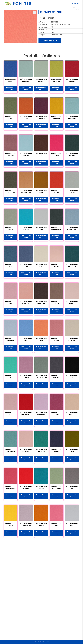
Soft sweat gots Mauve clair (26, 451)
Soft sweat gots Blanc (72, 525)
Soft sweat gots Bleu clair (26, 154)
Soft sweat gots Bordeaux (72, 80)
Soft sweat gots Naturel (41, 266)
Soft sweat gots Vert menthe (57, 488)
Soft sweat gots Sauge (11, 229)
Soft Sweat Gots (57, 35)
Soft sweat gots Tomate (26, 488)
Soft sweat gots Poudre (72, 414)
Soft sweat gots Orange (41, 525)
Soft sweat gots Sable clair (72, 340)
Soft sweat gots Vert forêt (72, 154)
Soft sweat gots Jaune (11, 525)
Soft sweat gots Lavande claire (41, 414)
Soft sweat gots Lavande (26, 377)
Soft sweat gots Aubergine (41, 117)
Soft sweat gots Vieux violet (11, 154)
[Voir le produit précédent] (74, 9)
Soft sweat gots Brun (41, 154)
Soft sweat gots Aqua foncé (72, 117)
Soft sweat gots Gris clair (72, 191)
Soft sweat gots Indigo (26, 266)
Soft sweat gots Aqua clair (26, 80)
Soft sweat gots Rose (11, 303)
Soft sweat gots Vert (11, 377)
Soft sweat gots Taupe (57, 303)
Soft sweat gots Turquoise (26, 229)
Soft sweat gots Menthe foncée (41, 377)
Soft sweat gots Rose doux (26, 303)
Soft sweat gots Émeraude (41, 451)
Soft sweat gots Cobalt (11, 80)
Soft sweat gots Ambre (26, 117)
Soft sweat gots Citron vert (57, 80)
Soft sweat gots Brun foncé (41, 303)
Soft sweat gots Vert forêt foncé (57, 229)
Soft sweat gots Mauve (57, 340)
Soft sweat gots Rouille (57, 191)
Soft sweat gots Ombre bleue (72, 229)
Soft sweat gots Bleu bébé (11, 340)
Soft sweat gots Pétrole (41, 488)
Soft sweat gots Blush (11, 414)
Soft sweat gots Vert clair (41, 80)
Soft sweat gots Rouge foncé (26, 414)
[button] (35, 12)
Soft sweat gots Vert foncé (72, 266)
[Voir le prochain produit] (77, 9)
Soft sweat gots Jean (11, 266)
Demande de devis (50, 41)
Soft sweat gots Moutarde (57, 117)
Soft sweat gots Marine (57, 451)
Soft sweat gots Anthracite (57, 377)
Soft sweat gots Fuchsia (57, 154)
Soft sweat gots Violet (57, 414)
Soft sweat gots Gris (72, 488)
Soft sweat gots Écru (41, 229)
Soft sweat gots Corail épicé (11, 488)
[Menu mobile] (76, 4)
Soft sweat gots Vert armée (11, 191)
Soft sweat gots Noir (72, 377)
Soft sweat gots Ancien (57, 266)
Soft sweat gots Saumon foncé (26, 191)
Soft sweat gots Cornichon (11, 117)
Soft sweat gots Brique (41, 191)
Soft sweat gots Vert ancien (11, 451)
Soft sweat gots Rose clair (72, 303)
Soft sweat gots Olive (72, 451)
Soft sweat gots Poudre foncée (26, 525)
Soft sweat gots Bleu (26, 340)
